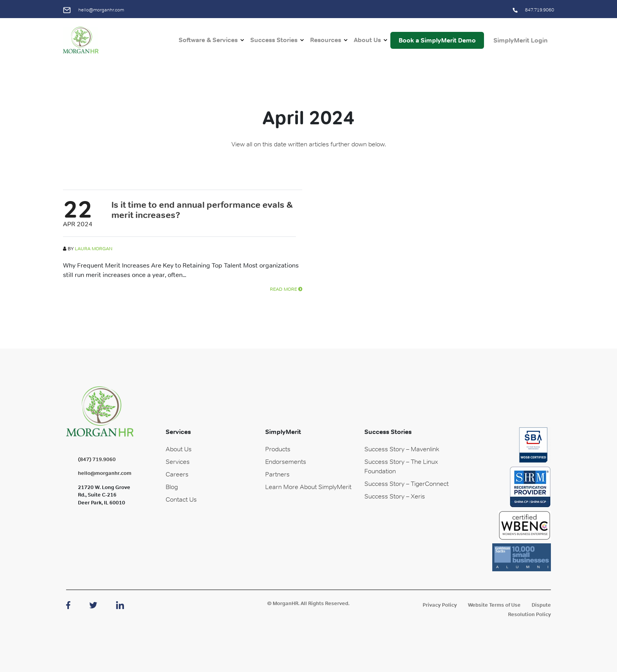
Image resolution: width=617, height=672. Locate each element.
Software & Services (208, 40)
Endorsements (286, 462)
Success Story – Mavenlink (402, 449)
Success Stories (274, 40)
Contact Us (181, 499)
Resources (326, 40)
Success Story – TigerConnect (406, 484)
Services (178, 462)
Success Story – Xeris (395, 496)
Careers (177, 474)
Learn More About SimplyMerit (308, 487)
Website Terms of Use (494, 605)
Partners (277, 474)
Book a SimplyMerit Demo (437, 40)
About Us (367, 40)
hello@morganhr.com (93, 10)
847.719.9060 (533, 10)
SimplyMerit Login (521, 40)
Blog (172, 487)
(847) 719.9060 (97, 459)
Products (278, 449)
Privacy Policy (440, 605)
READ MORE (286, 289)
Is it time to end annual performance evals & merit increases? (202, 210)
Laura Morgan (94, 249)
